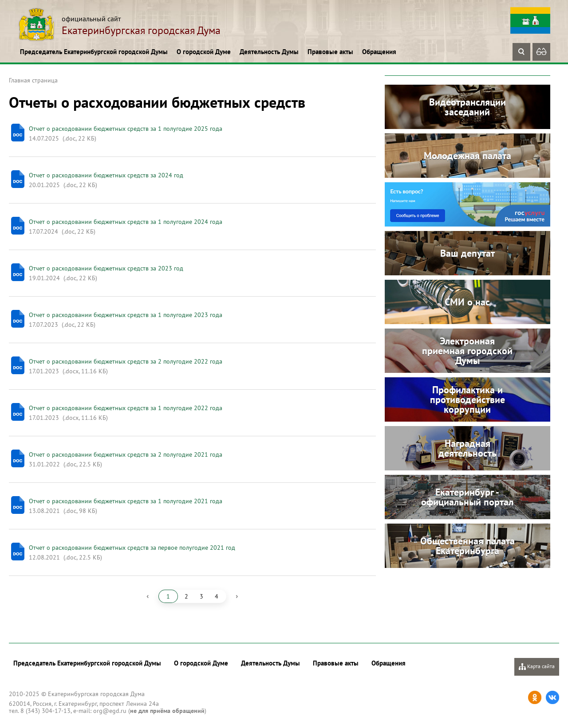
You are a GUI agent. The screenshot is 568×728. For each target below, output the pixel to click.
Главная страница (33, 80)
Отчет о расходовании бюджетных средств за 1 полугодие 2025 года (126, 129)
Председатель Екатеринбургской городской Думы (94, 52)
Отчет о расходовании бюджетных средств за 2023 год (106, 268)
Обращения (379, 52)
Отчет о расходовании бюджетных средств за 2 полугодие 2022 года (126, 361)
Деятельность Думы (269, 52)
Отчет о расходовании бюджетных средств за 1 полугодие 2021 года (126, 501)
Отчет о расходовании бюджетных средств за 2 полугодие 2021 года (126, 454)
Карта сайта (537, 667)
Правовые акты (330, 52)
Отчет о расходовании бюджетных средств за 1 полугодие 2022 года (126, 408)
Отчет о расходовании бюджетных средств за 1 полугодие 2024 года (126, 222)
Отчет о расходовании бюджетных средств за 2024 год (106, 175)
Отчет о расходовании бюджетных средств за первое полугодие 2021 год (132, 548)
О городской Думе (204, 52)
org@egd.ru (110, 711)
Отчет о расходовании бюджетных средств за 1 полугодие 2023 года (126, 315)
